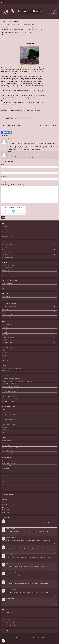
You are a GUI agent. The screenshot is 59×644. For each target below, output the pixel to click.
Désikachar (5, 299)
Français (5, 497)
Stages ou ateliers (6, 231)
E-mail (2, 171)
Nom (2, 165)
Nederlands (5, 510)
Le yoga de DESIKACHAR (7, 257)
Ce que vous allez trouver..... (8, 283)
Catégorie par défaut (7, 440)
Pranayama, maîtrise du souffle (29, 244)
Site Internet (3, 177)
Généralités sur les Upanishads (29, 307)
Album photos (5, 479)
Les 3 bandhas (5, 270)
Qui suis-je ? (5, 226)
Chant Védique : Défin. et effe (8, 625)
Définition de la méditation (8, 612)
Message (3, 183)
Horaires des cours (6, 229)
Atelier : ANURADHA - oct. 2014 (9, 237)
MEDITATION (29, 250)
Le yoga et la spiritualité (29, 342)
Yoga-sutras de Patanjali (29, 312)
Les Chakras (29, 255)
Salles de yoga (5, 445)
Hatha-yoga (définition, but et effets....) (29, 247)
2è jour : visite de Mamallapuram (9, 384)
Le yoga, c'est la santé (29, 325)
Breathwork (9, 537)
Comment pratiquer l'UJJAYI (8, 275)
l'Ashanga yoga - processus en (9, 425)
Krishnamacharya (6, 296)
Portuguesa (5, 512)
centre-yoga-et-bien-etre (12, 520)
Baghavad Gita (29, 309)
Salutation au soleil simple (8, 265)
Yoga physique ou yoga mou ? (9, 394)
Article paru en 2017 (7, 461)
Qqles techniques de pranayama (9, 273)
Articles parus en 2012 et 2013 (9, 463)
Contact (4, 484)
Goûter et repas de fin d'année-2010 (10, 448)
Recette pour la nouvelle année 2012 (10, 399)
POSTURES (29, 330)
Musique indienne (29, 332)
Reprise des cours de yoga (8, 401)
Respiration (5, 358)
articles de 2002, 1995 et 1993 (9, 471)
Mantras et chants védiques (29, 252)
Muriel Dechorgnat (6, 25)
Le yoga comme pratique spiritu (9, 414)
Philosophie (5, 350)
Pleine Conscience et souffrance (9, 615)
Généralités (5, 353)
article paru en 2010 (7, 466)
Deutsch (5, 507)
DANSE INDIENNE (29, 335)
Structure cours (6, 286)
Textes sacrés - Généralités (8, 314)
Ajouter (3, 218)
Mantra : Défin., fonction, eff (8, 623)
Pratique (4, 366)
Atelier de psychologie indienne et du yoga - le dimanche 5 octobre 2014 (18, 381)
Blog (3, 481)
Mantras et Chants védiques (29, 337)
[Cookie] (3, 641)
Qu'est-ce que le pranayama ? (9, 422)
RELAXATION (29, 327)
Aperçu (26, 185)
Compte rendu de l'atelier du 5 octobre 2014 (12, 379)
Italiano (5, 505)
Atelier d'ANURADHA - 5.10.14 (8, 453)
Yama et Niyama (6, 361)
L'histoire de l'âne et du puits (8, 396)
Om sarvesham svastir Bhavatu (9, 420)
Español (5, 502)
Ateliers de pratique (6, 371)
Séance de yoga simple (7, 268)
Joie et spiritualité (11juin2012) (9, 391)
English (5, 499)
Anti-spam (3, 205)
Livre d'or (4, 486)
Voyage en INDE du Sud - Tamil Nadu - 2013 (12, 368)
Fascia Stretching (10, 546)
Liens (3, 489)
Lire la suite (55, 526)
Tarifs (4, 234)
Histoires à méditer (26, 25)
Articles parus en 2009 (7, 468)
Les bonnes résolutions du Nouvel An (10, 363)
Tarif (3, 288)
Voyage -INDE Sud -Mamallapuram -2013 (11, 386)
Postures (4, 443)
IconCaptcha (13, 214)
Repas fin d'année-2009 (7, 450)
